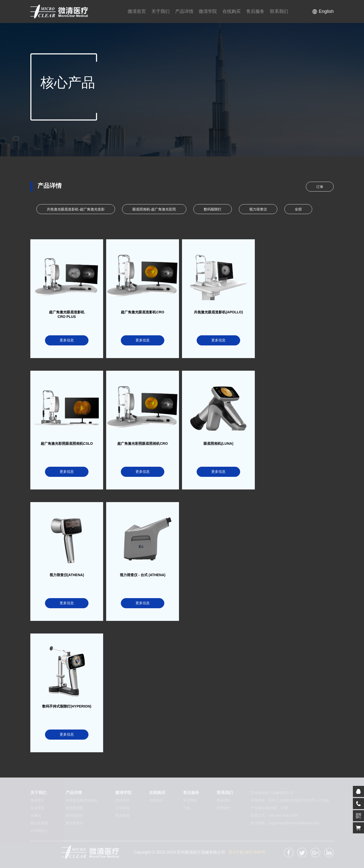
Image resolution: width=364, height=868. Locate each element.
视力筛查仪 (258, 209)
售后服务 (255, 11)
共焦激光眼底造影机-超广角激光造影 (76, 209)
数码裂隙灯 (213, 209)
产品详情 (184, 11)
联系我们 (279, 11)
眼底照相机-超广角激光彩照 (154, 209)
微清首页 (137, 11)
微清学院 (208, 11)
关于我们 (161, 11)
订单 (320, 187)
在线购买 (232, 11)
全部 (298, 209)
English (326, 11)
